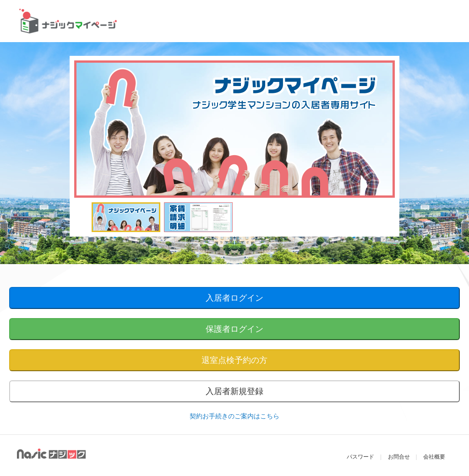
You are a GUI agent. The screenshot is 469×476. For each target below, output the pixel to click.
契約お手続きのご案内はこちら (234, 416)
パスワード (360, 457)
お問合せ (399, 457)
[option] (234, 129)
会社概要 (434, 457)
